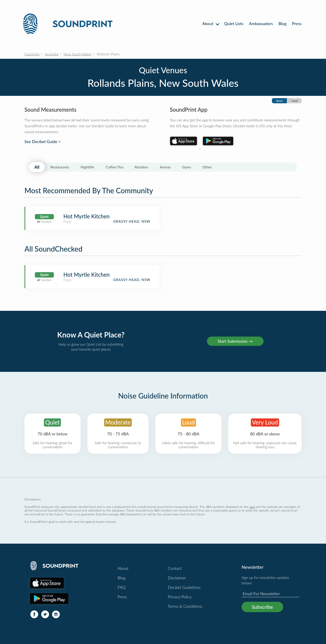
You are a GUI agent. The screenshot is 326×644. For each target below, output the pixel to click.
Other (207, 167)
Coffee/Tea (114, 167)
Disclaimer (177, 578)
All (37, 167)
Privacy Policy (180, 597)
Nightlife (87, 167)
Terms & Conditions (185, 606)
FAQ (122, 587)
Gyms (187, 167)
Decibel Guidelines (184, 587)
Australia (52, 54)
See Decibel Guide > (43, 142)
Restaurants (60, 167)
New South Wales (78, 54)
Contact (175, 568)
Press (297, 24)
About (210, 24)
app (252, 507)
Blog (282, 24)
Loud (295, 101)
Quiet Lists (234, 24)
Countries (32, 54)
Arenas (165, 167)
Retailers (142, 167)
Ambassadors (261, 24)
